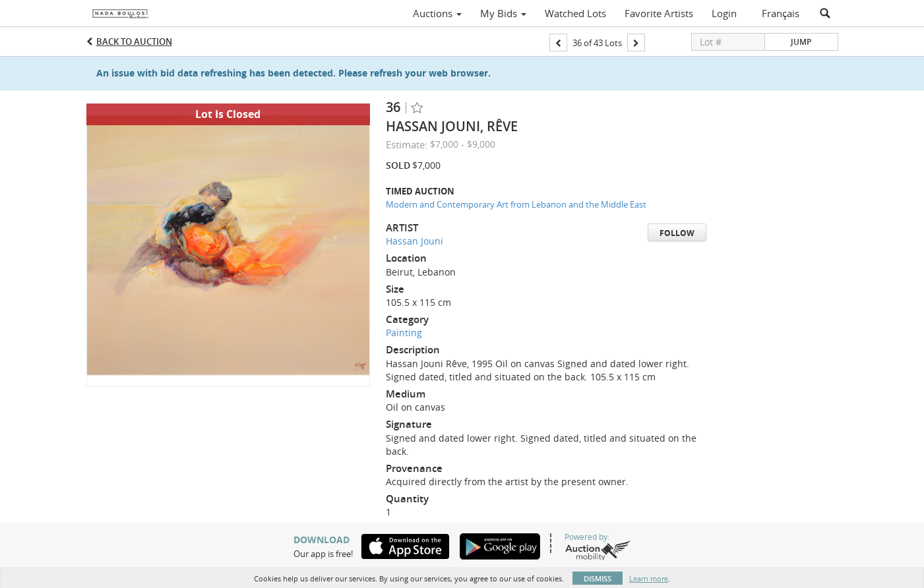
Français (781, 13)
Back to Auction (134, 42)
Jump (801, 42)
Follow (677, 233)
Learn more (649, 578)
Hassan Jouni (415, 241)
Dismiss (598, 578)
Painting (404, 333)
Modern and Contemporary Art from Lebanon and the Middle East (516, 204)
